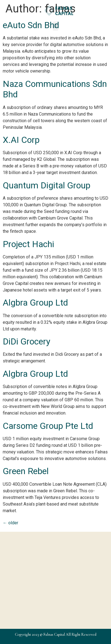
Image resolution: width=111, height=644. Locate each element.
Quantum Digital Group (47, 185)
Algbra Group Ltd (35, 303)
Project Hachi (28, 244)
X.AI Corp (21, 140)
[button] (55, 26)
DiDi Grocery (27, 341)
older (10, 523)
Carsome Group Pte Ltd (48, 426)
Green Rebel (26, 471)
